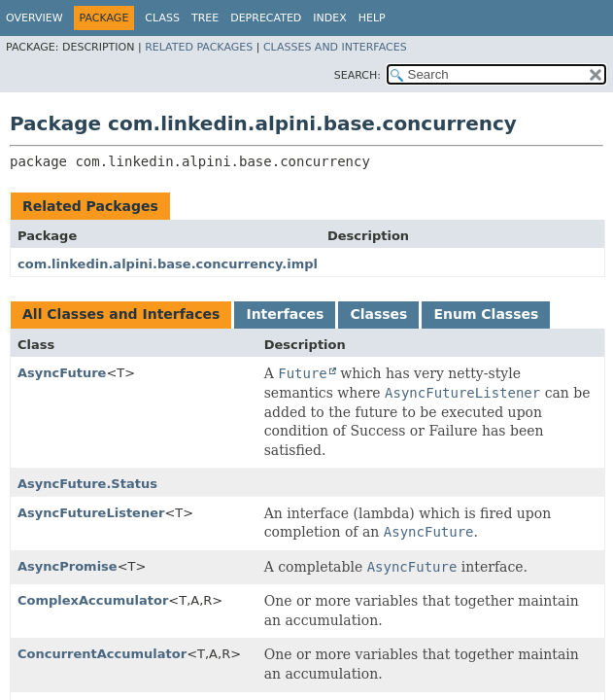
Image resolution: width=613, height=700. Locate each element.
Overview (34, 18)
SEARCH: (358, 75)
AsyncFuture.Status (87, 484)
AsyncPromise (68, 566)
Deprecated (266, 18)
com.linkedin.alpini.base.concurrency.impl (168, 264)
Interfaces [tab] (285, 314)
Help (372, 18)
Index (329, 18)
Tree (205, 18)
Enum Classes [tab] (486, 314)
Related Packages (199, 47)
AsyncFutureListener (91, 513)
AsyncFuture (62, 373)
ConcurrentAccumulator (102, 654)
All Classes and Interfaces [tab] (121, 314)
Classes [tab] (378, 314)
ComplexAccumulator (93, 600)
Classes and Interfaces (335, 47)
